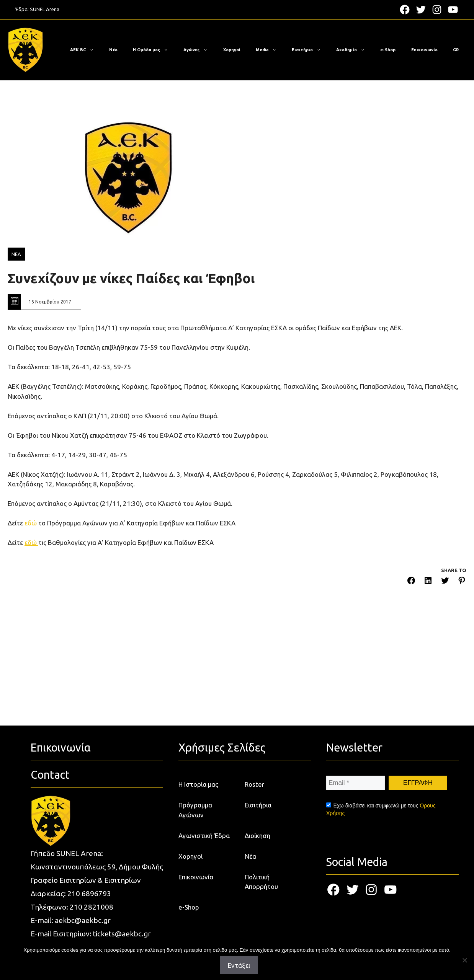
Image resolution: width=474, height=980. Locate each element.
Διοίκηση (257, 836)
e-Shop (388, 50)
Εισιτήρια (310, 50)
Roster (254, 784)
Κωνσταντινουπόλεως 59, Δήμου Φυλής (97, 867)
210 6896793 (89, 894)
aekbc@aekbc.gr (83, 920)
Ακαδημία (354, 50)
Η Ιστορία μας (198, 784)
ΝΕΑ (16, 254)
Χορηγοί (232, 50)
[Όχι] (464, 960)
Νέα (113, 50)
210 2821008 (92, 907)
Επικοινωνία (424, 50)
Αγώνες (199, 50)
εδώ (31, 523)
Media (270, 50)
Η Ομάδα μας (154, 50)
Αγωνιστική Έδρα (204, 836)
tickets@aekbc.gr (122, 934)
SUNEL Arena (45, 9)
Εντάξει (239, 965)
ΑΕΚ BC (86, 50)
